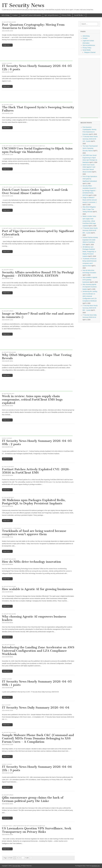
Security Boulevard (10, 22)
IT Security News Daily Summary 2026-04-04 (36, 708)
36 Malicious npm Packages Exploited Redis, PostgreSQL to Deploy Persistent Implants (34, 502)
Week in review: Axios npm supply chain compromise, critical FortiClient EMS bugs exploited (32, 399)
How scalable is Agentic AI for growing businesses (37, 589)
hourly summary (7, 63)
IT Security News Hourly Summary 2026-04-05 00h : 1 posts (37, 683)
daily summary (6, 705)
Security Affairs (9, 270)
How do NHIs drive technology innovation (31, 562)
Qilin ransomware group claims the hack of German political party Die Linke (33, 799)
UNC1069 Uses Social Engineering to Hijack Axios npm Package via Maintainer (37, 150)
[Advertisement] (36, 56)
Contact (15, 15)
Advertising (5, 15)
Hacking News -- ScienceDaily (12, 528)
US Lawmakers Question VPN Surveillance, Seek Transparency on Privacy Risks (37, 830)
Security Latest (8, 105)
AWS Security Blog (7, 645)
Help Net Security (9, 394)
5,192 (27, 858)
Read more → (7, 45)
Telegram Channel (90, 52)
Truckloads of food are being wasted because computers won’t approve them (34, 533)
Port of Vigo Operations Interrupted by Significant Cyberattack (38, 233)
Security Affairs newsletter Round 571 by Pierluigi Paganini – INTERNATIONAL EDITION (38, 274)
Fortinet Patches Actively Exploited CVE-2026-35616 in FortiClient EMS (36, 471)
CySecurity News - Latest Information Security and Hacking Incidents (23, 146)
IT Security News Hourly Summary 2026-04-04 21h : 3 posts (37, 768)
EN (3, 22)
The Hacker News (9, 467)
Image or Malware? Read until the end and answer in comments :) (38, 315)
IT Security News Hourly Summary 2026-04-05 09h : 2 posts (37, 443)
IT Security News (23, 5)
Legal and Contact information (31, 15)
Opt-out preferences (51, 15)
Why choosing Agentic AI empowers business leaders (34, 618)
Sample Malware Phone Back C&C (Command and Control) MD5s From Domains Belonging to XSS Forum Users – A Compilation (38, 738)
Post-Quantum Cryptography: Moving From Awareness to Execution (33, 26)
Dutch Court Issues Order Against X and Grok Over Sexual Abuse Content (35, 191)
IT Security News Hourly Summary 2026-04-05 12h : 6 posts (37, 68)
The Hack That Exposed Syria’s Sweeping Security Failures (38, 109)
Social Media (78, 15)
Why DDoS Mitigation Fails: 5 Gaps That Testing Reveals (37, 357)
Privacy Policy (66, 15)
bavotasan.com (96, 866)
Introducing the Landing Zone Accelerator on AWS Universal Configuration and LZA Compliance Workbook (38, 651)
